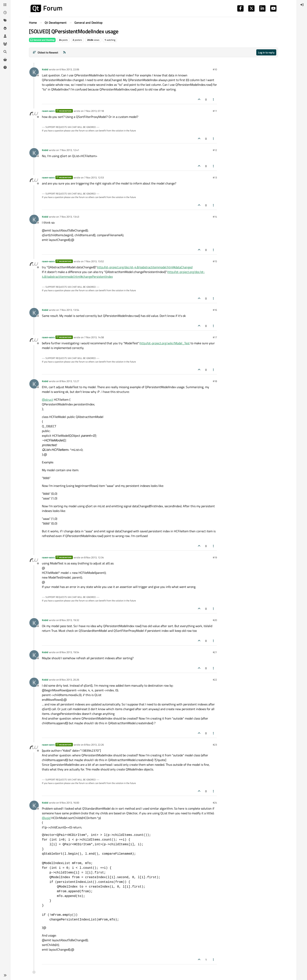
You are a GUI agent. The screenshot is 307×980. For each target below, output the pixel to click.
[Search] (5, 52)
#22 (215, 680)
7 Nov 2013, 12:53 (94, 177)
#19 (215, 557)
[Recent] (5, 13)
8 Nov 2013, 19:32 (69, 620)
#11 (215, 111)
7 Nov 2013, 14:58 (94, 337)
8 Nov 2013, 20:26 (69, 680)
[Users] (5, 36)
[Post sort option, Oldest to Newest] (45, 52)
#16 (215, 310)
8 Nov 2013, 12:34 (94, 557)
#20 (215, 620)
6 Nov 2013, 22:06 (69, 69)
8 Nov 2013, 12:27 (69, 381)
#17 (215, 337)
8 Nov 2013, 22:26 (94, 745)
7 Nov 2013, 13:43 (69, 217)
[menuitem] (302, 5)
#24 (215, 803)
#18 (215, 381)
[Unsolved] (5, 67)
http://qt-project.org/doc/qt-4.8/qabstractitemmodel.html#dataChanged (145, 267)
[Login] (302, 5)
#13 (215, 177)
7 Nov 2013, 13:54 (69, 310)
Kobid (45, 69)
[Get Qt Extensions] (5, 60)
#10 (215, 69)
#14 (215, 217)
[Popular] (5, 28)
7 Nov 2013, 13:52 (94, 261)
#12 (215, 150)
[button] (5, 975)
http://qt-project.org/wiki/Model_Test (165, 343)
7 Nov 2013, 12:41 (69, 150)
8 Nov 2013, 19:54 (69, 652)
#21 (215, 652)
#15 (215, 261)
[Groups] (5, 44)
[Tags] (5, 20)
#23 (215, 745)
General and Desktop (42, 40)
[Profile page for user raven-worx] (34, 114)
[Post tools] (214, 99)
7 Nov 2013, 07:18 (94, 111)
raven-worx (48, 111)
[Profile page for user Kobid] (34, 72)
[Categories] (5, 5)
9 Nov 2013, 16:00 (69, 803)
